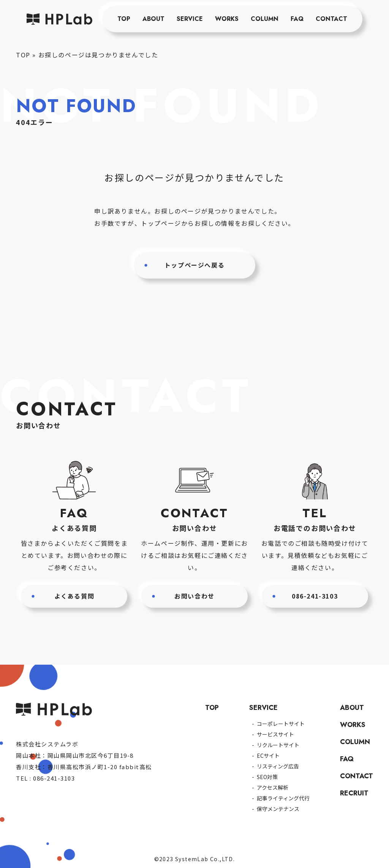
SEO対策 (267, 777)
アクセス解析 (273, 787)
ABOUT (153, 19)
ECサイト (268, 756)
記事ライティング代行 (283, 798)
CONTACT (331, 19)
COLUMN (265, 19)
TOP (124, 19)
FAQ (297, 19)
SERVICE (190, 19)
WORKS (227, 19)
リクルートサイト (278, 745)
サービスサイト (275, 734)
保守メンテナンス (278, 809)
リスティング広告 (278, 766)
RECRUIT (354, 793)
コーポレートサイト (281, 724)
